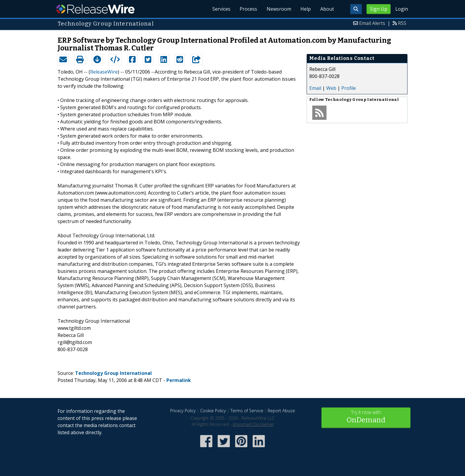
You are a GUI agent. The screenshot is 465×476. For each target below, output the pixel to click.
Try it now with (366, 417)
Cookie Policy (213, 411)
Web (331, 88)
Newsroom (278, 9)
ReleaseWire (95, 9)
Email (315, 88)
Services (220, 9)
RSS (402, 23)
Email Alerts (372, 23)
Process (248, 9)
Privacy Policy (183, 411)
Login (402, 9)
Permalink (179, 380)
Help (305, 9)
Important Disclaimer (253, 424)
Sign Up (379, 9)
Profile (349, 88)
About (327, 9)
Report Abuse (281, 411)
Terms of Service (247, 411)
